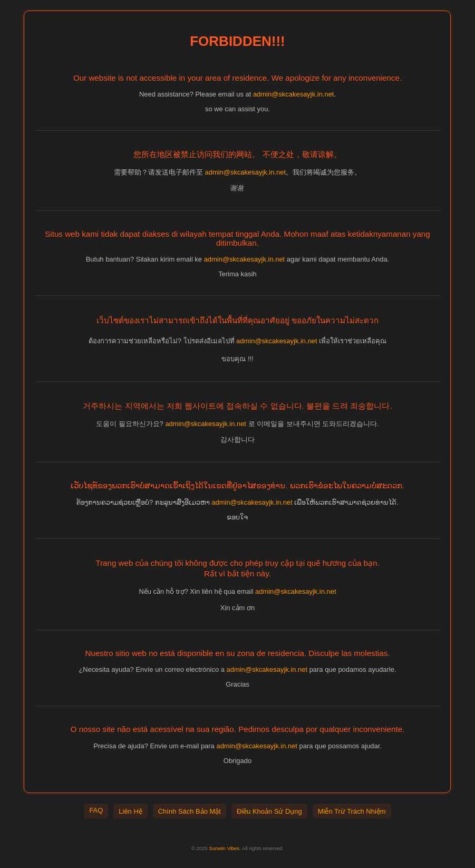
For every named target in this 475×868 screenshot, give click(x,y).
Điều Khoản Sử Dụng (269, 811)
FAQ (96, 810)
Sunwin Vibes (224, 848)
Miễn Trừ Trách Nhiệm (352, 811)
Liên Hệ (130, 811)
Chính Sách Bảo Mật (190, 811)
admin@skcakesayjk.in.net (294, 94)
